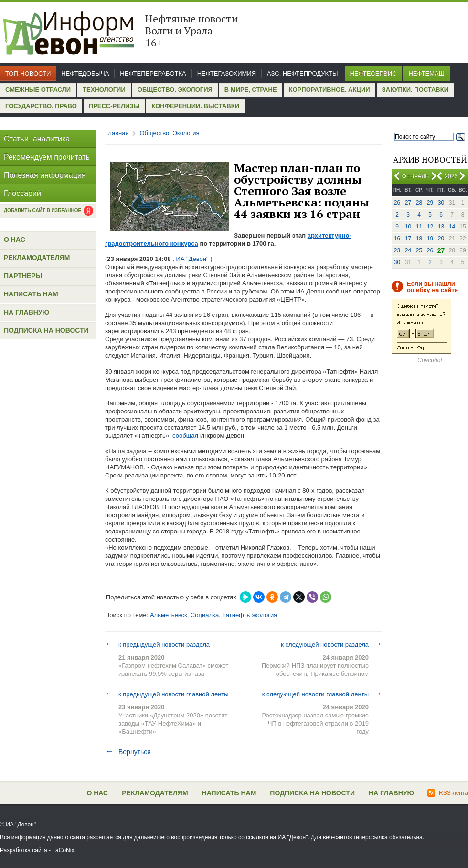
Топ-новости (28, 73)
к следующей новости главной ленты (322, 694)
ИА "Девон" (293, 837)
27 (408, 203)
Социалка (205, 615)
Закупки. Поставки (415, 90)
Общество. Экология (175, 90)
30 (441, 203)
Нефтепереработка (153, 73)
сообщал (185, 436)
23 (397, 250)
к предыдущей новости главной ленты (167, 694)
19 (430, 239)
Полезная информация (45, 175)
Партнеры (23, 276)
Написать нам (31, 294)
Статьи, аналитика (37, 139)
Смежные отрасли (38, 90)
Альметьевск (169, 615)
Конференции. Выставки (195, 106)
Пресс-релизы (114, 106)
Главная (117, 133)
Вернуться (128, 752)
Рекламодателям (37, 258)
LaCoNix (63, 850)
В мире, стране (251, 90)
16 (397, 239)
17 (408, 239)
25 (419, 250)
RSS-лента (448, 793)
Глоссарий (22, 193)
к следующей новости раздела (331, 644)
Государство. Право (41, 106)
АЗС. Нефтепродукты (302, 73)
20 (441, 239)
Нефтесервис (373, 73)
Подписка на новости (46, 330)
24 (408, 250)
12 (430, 227)
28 (419, 203)
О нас (15, 239)
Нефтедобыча (85, 73)
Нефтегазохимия (227, 73)
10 (408, 227)
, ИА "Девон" (191, 259)
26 (397, 203)
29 (430, 203)
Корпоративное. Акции (330, 90)
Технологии (104, 90)
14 (452, 227)
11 (419, 227)
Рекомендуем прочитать (47, 157)
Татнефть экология (250, 615)
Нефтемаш (426, 73)
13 (441, 227)
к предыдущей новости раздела (157, 644)
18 (419, 239)
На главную (27, 312)
